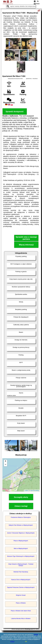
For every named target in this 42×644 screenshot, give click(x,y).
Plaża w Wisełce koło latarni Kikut (21, 611)
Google (36, 635)
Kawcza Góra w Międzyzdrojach (21, 580)
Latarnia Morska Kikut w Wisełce (21, 619)
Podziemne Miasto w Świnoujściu (21, 517)
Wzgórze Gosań (21, 595)
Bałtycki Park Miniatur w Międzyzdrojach (21, 525)
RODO (12, 642)
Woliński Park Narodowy (21, 572)
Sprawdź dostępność (15, 112)
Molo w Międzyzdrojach (21, 549)
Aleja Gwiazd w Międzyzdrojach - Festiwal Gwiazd (21, 565)
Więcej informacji (26, 245)
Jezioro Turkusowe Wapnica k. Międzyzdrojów (21, 533)
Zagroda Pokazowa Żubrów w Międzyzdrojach (21, 587)
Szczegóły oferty (21, 497)
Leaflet (26, 490)
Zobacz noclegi (21, 506)
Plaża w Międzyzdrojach (21, 541)
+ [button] (5, 461)
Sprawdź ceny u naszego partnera (26, 238)
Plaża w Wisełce (21, 603)
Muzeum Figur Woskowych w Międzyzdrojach (21, 556)
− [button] (5, 465)
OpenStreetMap (35, 490)
